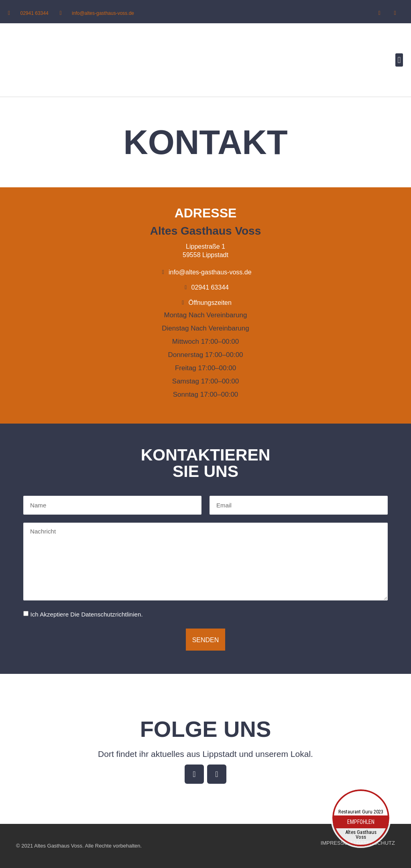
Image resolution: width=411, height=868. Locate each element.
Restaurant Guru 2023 (361, 812)
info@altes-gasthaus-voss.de (103, 13)
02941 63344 (35, 13)
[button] (399, 60)
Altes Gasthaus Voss (361, 835)
